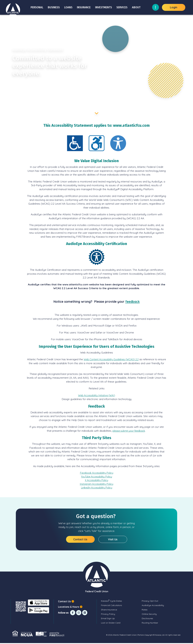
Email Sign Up (108, 619)
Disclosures (147, 619)
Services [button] (122, 7)
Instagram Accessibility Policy (97, 485)
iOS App (38, 604)
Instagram (79, 614)
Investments (104, 7)
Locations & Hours (69, 608)
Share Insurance (109, 611)
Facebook (73, 614)
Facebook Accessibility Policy (97, 473)
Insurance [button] (84, 7)
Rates (145, 611)
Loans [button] (68, 7)
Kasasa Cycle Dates (112, 602)
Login (174, 7)
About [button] (136, 7)
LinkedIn (85, 614)
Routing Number (150, 624)
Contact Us (80, 540)
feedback (132, 302)
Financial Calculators (112, 606)
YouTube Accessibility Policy (97, 477)
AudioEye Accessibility (153, 606)
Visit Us (113, 540)
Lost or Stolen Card (111, 624)
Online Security (149, 615)
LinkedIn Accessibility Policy (97, 488)
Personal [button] (37, 7)
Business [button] (54, 7)
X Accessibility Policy (96, 481)
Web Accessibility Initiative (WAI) (97, 395)
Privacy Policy (108, 615)
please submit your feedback (129, 431)
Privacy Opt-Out (150, 602)
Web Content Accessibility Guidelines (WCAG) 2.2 (115, 359)
